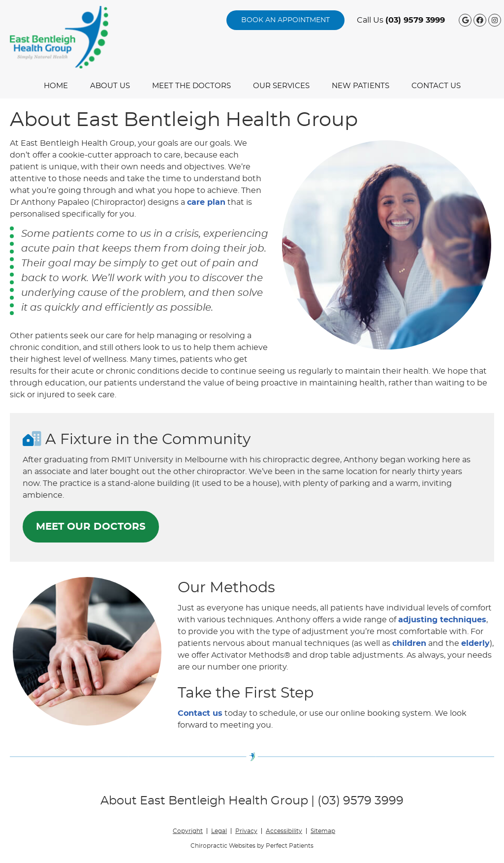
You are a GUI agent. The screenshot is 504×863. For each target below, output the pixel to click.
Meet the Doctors (191, 86)
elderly (475, 643)
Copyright (188, 831)
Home (56, 86)
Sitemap (323, 831)
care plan (206, 202)
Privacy (246, 831)
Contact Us (436, 86)
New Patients (361, 86)
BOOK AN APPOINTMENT (285, 20)
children (409, 643)
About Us (110, 86)
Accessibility (284, 831)
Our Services (281, 86)
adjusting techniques (442, 620)
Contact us (200, 713)
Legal (219, 831)
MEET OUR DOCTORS (91, 527)
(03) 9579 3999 (415, 20)
